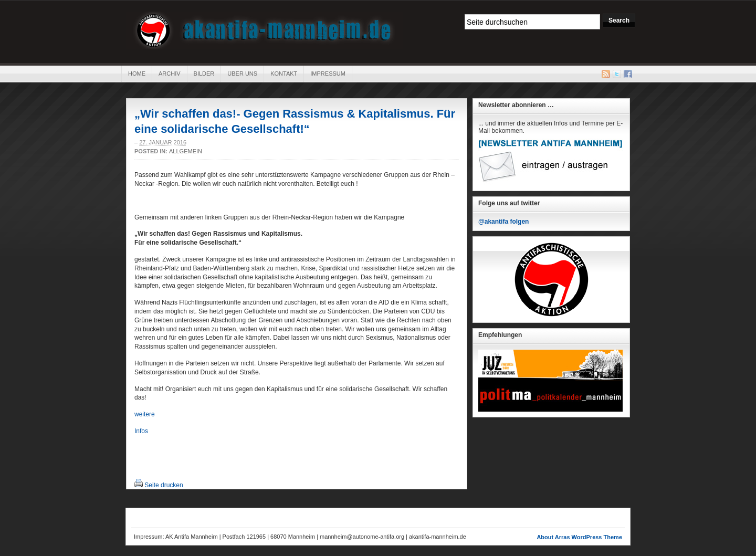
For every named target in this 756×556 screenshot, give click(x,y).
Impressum (328, 74)
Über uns (242, 74)
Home (137, 74)
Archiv (170, 74)
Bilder (204, 74)
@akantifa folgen (503, 222)
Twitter (617, 74)
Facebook (628, 74)
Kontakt (284, 74)
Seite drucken (164, 485)
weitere (145, 414)
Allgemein (186, 151)
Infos (141, 431)
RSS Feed (606, 74)
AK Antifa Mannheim (264, 30)
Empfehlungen (500, 335)
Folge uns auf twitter (509, 203)
